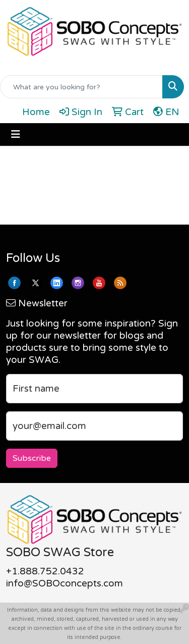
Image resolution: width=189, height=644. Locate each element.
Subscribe (32, 458)
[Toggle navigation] (16, 135)
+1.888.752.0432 (45, 571)
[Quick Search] (81, 87)
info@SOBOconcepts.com (65, 583)
